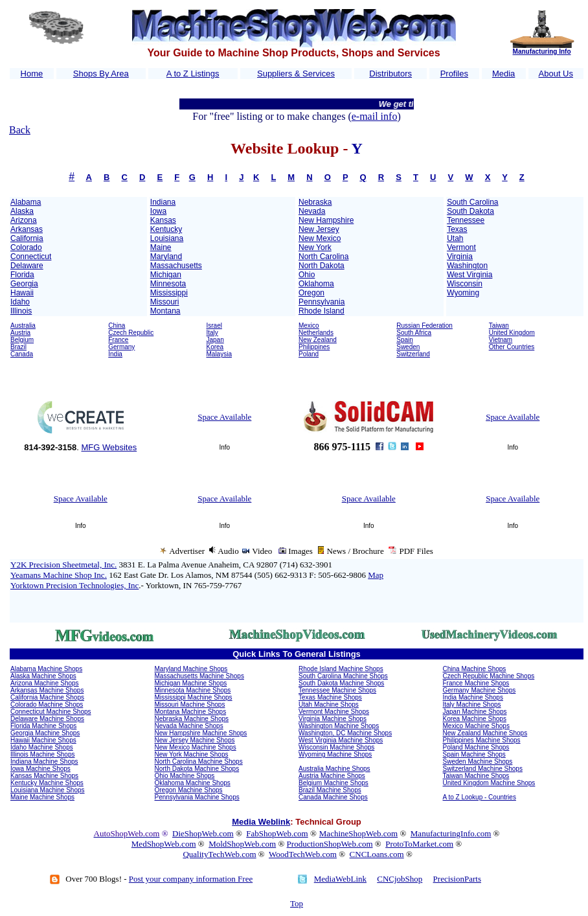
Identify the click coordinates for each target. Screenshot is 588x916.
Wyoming (463, 293)
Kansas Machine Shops (44, 776)
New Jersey (319, 229)
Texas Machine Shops (330, 697)
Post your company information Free (191, 879)
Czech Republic (131, 333)
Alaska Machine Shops (43, 676)
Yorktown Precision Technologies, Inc (74, 585)
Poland (309, 354)
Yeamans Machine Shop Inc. (59, 575)
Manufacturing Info (542, 52)
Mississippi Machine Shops (194, 697)
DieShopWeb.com (203, 833)
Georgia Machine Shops (45, 733)
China (117, 326)
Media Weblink (261, 822)
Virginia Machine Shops (333, 719)
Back (20, 130)
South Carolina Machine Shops (343, 676)
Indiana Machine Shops (44, 761)
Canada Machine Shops (333, 797)
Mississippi (169, 293)
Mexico (309, 326)
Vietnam (501, 340)
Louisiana (167, 238)
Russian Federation (424, 326)
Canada (22, 354)
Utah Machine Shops (329, 704)
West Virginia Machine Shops (341, 740)
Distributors (390, 74)
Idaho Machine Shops (42, 747)
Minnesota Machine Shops (193, 690)
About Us (556, 74)
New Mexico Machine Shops (196, 747)
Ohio (307, 275)
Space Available (224, 417)
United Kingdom (512, 333)
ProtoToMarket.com (419, 844)
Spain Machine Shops (474, 754)
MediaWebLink (340, 879)
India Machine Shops (473, 697)
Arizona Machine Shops (45, 683)
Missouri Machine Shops (190, 704)
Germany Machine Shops (480, 690)
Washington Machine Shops (339, 726)
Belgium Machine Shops (334, 783)
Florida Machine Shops (43, 726)
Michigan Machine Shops (191, 683)
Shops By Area (101, 74)
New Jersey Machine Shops (195, 740)
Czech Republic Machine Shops (489, 676)
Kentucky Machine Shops (47, 783)
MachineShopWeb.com (358, 833)
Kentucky (166, 229)
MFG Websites (109, 447)
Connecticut (31, 257)
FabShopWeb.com (277, 833)
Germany (121, 347)
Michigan (166, 275)
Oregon (311, 293)
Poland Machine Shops (476, 747)
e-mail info (375, 116)
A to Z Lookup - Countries (480, 797)
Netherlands (316, 333)
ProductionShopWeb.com (330, 844)
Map (376, 575)
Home (32, 74)
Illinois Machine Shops (43, 754)
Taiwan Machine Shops (476, 776)
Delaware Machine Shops (47, 719)
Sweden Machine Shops (478, 761)
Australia (23, 326)
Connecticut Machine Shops (51, 712)
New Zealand (318, 340)
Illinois (21, 311)
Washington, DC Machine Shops (345, 733)
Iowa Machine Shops (40, 769)
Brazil (18, 347)
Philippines (314, 347)
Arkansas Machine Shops (47, 690)
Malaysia (219, 354)
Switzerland (413, 354)
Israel (214, 326)
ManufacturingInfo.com (451, 833)
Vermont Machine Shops (334, 712)
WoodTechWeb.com (303, 854)
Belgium (22, 340)
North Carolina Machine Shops (199, 761)
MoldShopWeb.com (242, 844)
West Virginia (469, 275)
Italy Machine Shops (472, 704)
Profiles (454, 74)
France (118, 340)
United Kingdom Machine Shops (489, 783)
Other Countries (512, 347)
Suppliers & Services (296, 74)
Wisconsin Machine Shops (336, 747)
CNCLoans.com (377, 854)
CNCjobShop (400, 879)
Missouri (165, 302)
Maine (161, 247)
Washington (467, 266)
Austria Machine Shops (332, 776)
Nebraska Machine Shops (192, 719)
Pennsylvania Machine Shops (197, 797)
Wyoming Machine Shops (335, 754)
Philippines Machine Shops (482, 740)
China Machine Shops (475, 669)
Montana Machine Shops (191, 712)
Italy (212, 333)
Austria (20, 333)
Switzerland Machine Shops (483, 769)
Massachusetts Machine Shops (199, 676)
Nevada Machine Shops (189, 726)
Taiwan (499, 326)
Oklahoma (316, 284)
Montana (165, 311)
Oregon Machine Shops (189, 790)
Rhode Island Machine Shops (341, 669)
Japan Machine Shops (475, 712)
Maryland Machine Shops (191, 669)
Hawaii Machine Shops (43, 740)
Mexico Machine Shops (476, 726)
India (115, 354)
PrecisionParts (457, 879)
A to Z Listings (193, 74)
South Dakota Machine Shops (341, 683)
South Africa (414, 333)
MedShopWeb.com (164, 844)
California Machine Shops (47, 697)
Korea (215, 347)
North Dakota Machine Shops (197, 769)
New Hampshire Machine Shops (201, 733)
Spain (405, 340)
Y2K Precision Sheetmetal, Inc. (63, 565)
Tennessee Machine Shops (337, 690)
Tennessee (466, 220)
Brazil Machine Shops (330, 790)
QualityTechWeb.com (219, 854)
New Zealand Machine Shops (485, 733)
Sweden (408, 347)
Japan (215, 340)
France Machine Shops (476, 683)
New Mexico (320, 238)
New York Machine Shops (192, 754)
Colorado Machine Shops (47, 704)
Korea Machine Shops (475, 719)
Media (503, 74)
